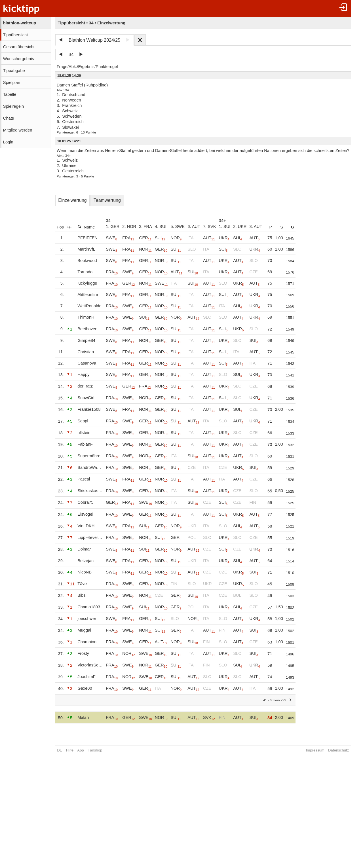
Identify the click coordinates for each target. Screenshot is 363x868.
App (80, 750)
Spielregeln (13, 106)
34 (71, 55)
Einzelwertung (72, 200)
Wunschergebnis (19, 59)
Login (8, 142)
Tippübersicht (15, 35)
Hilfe (70, 750)
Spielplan (12, 82)
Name (86, 227)
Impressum (315, 750)
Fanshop (95, 750)
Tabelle (10, 94)
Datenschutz (338, 750)
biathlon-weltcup (20, 23)
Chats (9, 118)
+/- (69, 227)
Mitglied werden (18, 130)
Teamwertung (107, 200)
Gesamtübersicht (19, 47)
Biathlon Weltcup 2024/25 (94, 40)
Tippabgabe (14, 71)
